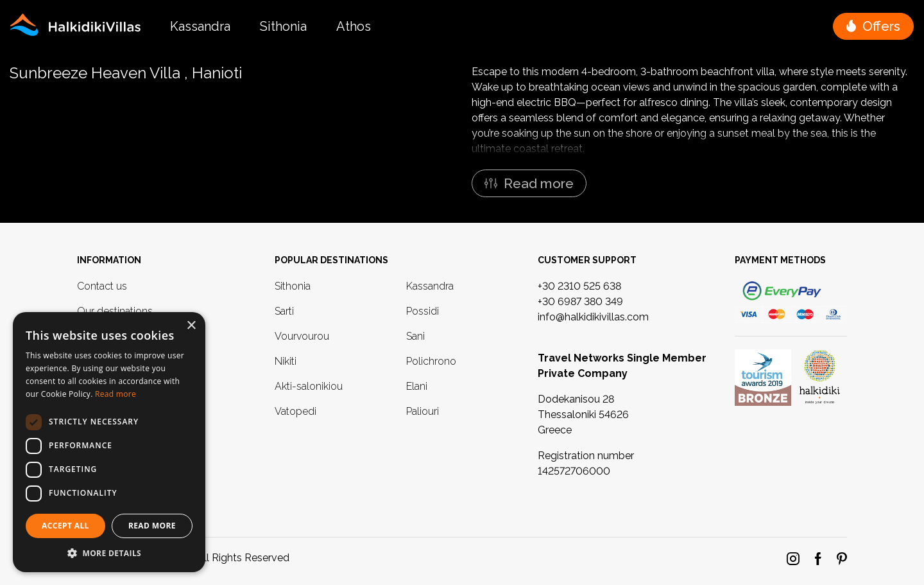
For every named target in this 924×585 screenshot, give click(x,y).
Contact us (102, 286)
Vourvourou (302, 336)
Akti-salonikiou (309, 386)
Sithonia (283, 26)
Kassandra (200, 26)
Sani (415, 336)
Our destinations (115, 311)
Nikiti (286, 361)
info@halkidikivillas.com (593, 317)
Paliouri (423, 411)
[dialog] (109, 442)
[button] (873, 26)
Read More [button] (152, 526)
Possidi (423, 311)
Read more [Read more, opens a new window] (116, 394)
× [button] (191, 326)
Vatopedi (295, 411)
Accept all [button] (65, 526)
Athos (354, 26)
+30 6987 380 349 (580, 301)
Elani (417, 386)
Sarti (284, 311)
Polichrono (431, 361)
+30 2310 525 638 (579, 286)
